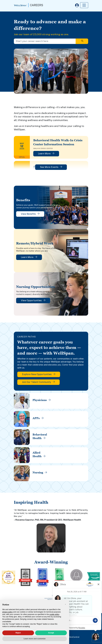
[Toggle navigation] (84, 5)
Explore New (39, 374)
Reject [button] (18, 633)
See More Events (51, 167)
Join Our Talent (38, 382)
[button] (65, 604)
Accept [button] (51, 633)
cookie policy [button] (54, 614)
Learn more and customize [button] (35, 639)
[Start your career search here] (45, 41)
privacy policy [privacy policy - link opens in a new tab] (7, 612)
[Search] (82, 41)
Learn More (46, 154)
